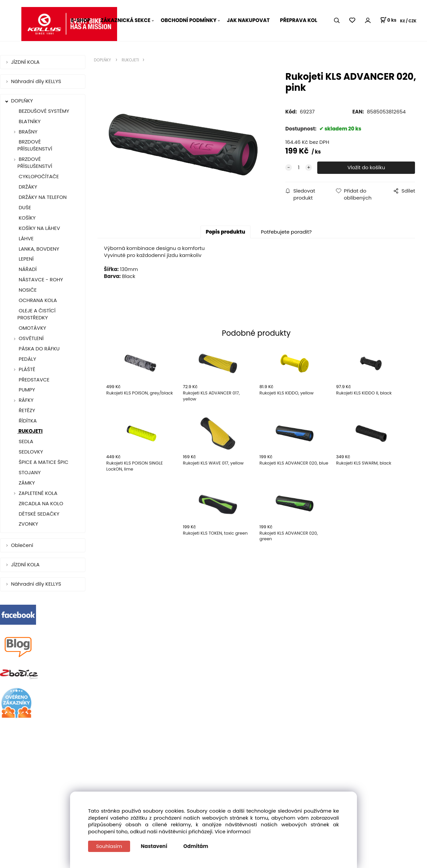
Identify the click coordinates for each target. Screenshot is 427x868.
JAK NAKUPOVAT (248, 20)
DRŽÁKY (27, 187)
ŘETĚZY (26, 410)
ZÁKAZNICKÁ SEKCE (126, 20)
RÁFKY (26, 400)
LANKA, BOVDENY (38, 249)
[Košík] (388, 20)
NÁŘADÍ (27, 269)
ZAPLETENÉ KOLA (38, 493)
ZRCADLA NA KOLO (40, 503)
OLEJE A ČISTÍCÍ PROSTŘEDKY (37, 314)
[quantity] (299, 168)
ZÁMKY (26, 483)
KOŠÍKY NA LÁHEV (39, 228)
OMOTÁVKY (32, 328)
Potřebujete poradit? (286, 232)
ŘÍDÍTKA (27, 421)
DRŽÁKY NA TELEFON (42, 197)
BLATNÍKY (29, 121)
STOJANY (29, 472)
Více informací (233, 831)
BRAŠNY (28, 132)
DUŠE (24, 207)
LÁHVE (26, 238)
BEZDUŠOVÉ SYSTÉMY (43, 111)
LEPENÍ (26, 259)
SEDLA (25, 441)
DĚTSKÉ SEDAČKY (38, 514)
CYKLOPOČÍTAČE (38, 176)
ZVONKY (28, 524)
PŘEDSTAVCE (33, 380)
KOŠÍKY (27, 218)
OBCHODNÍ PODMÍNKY (189, 20)
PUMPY (26, 390)
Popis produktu (226, 232)
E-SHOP (81, 20)
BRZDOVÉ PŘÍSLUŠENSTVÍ (35, 145)
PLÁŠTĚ (27, 369)
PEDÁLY (27, 359)
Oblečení (23, 545)
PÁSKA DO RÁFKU (39, 349)
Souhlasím (109, 846)
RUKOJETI (30, 431)
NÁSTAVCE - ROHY (40, 279)
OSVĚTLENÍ (31, 338)
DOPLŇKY (23, 101)
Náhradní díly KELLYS (37, 81)
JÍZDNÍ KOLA (26, 62)
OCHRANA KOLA (37, 300)
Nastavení (154, 846)
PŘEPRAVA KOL (299, 20)
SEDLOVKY (30, 452)
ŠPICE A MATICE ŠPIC (43, 462)
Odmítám (196, 846)
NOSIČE (27, 290)
